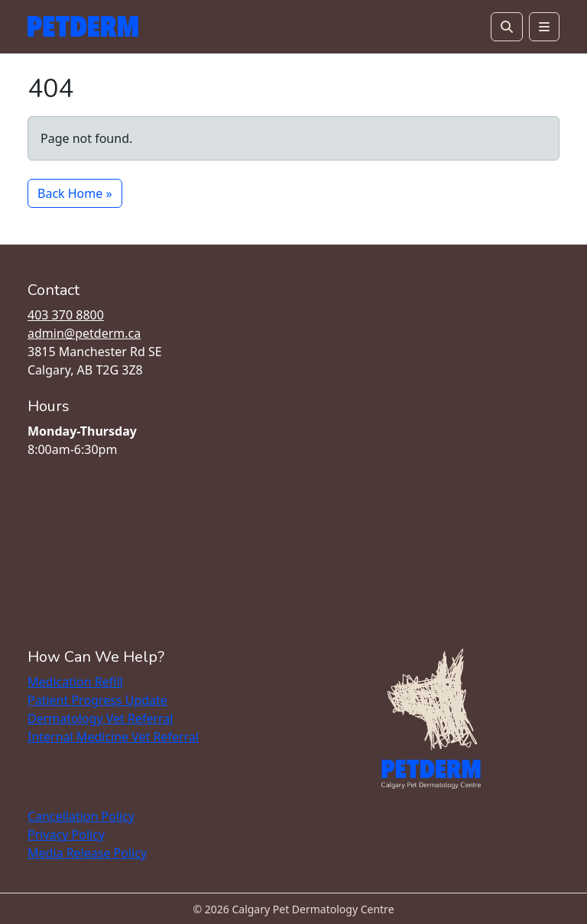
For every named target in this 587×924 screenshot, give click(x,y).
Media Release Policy (87, 853)
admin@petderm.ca (84, 333)
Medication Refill (75, 682)
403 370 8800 (66, 315)
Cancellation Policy (81, 816)
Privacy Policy (66, 835)
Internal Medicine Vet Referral (113, 737)
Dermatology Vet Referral (100, 718)
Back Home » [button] (75, 193)
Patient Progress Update (97, 700)
